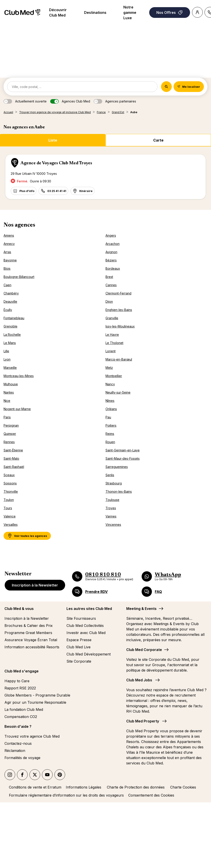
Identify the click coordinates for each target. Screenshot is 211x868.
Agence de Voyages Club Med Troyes (56, 163)
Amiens (9, 235)
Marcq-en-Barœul (119, 359)
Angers (111, 235)
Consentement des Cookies (151, 795)
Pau (108, 417)
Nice (7, 401)
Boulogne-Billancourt (19, 277)
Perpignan (11, 425)
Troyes (111, 508)
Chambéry (11, 293)
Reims (110, 434)
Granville (112, 318)
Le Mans (10, 343)
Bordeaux (113, 268)
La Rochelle (12, 335)
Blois (7, 268)
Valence (10, 516)
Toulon (9, 500)
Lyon (7, 359)
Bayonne (10, 260)
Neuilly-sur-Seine (118, 392)
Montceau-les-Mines (19, 376)
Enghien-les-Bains (119, 310)
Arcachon (113, 244)
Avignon (111, 252)
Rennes (9, 442)
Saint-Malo (11, 458)
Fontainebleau (14, 318)
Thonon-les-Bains (119, 491)
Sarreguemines (117, 467)
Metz (109, 368)
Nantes (9, 392)
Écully (8, 310)
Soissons (10, 483)
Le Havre (112, 335)
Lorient (111, 351)
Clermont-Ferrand (118, 293)
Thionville (11, 491)
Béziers (111, 260)
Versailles (11, 525)
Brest (109, 277)
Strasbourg (114, 483)
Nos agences (19, 225)
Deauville (10, 302)
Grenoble (10, 326)
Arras (7, 252)
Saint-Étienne (13, 450)
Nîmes (110, 401)
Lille (6, 351)
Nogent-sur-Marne (17, 409)
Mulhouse (11, 384)
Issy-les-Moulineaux (120, 326)
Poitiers (111, 425)
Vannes (111, 516)
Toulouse (112, 500)
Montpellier (114, 376)
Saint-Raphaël (14, 467)
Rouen (110, 442)
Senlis (110, 475)
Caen (7, 285)
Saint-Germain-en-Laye (123, 450)
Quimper (10, 434)
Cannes (111, 285)
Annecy (9, 244)
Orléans (111, 409)
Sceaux (9, 475)
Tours (8, 508)
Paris (7, 417)
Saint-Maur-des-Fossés (123, 458)
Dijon (109, 302)
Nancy (110, 384)
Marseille (10, 368)
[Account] (197, 12)
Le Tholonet (114, 343)
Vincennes (113, 525)
